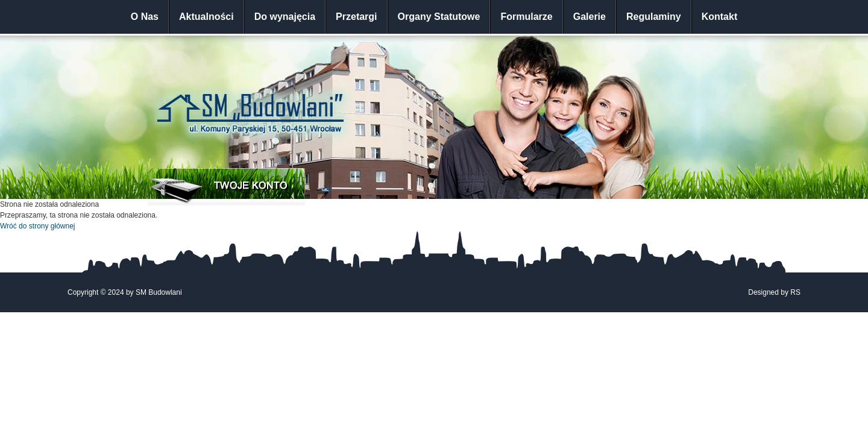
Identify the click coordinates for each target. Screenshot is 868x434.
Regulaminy (654, 17)
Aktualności (206, 17)
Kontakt (720, 17)
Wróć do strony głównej (38, 226)
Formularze (526, 17)
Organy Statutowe (439, 17)
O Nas (145, 17)
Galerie (590, 17)
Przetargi (356, 17)
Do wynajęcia (285, 17)
